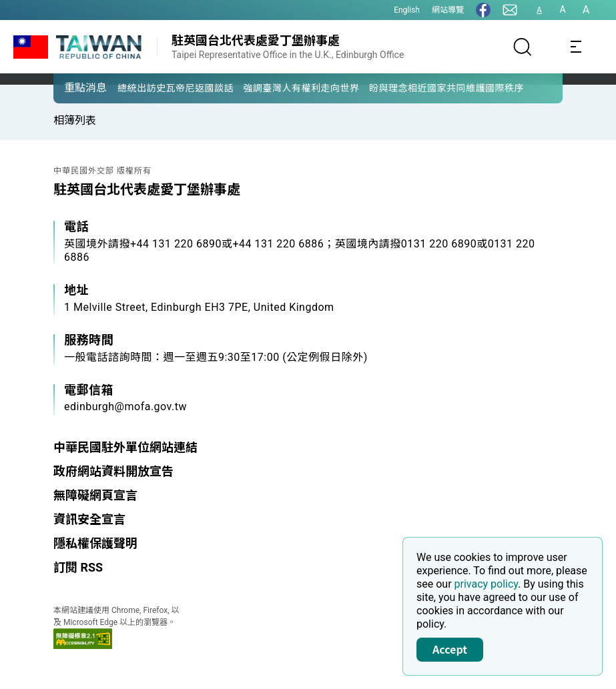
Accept (450, 649)
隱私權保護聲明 (95, 543)
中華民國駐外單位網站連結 (125, 447)
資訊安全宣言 (89, 519)
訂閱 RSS (78, 567)
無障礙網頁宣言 (95, 495)
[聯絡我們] (510, 10)
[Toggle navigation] (576, 47)
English (407, 10)
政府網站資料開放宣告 (113, 471)
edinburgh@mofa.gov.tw (125, 407)
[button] (73, 87)
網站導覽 (448, 10)
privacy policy (487, 584)
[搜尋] (523, 47)
